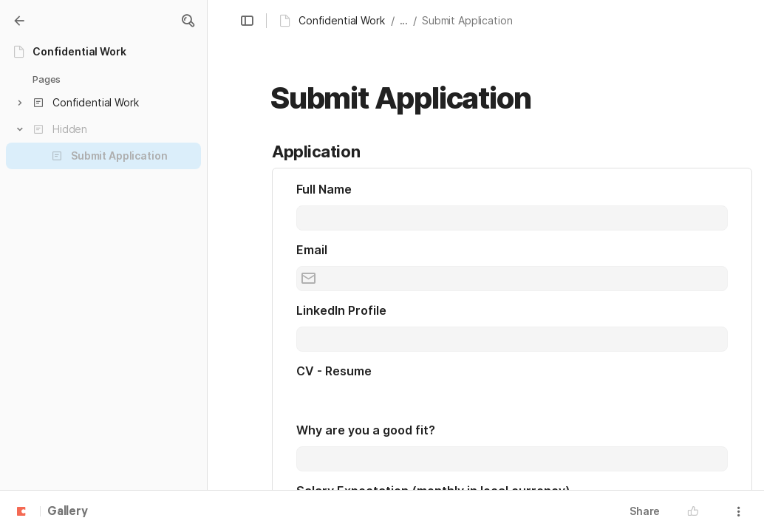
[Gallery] (19, 21)
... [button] (404, 20)
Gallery (68, 512)
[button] (188, 21)
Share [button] (645, 511)
